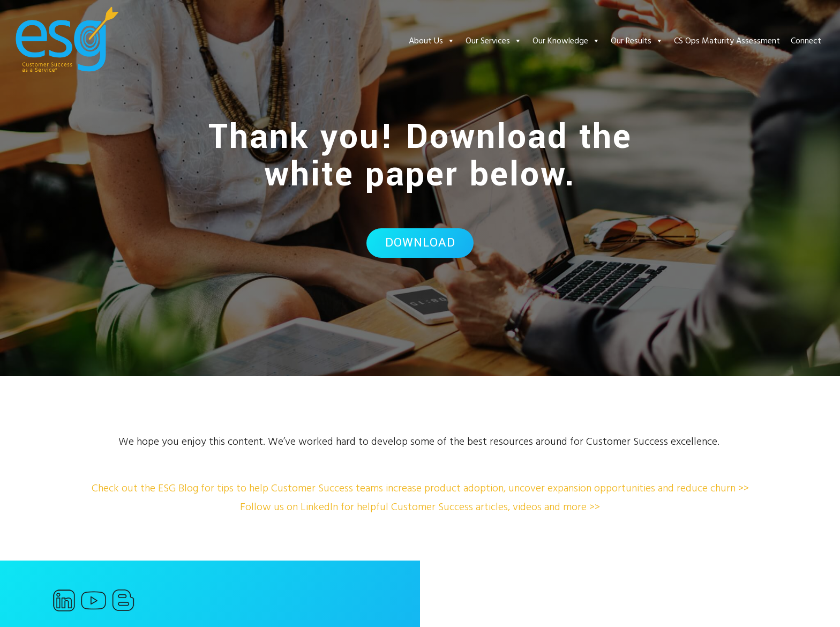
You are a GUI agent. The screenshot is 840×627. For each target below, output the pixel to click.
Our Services (494, 41)
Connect (806, 41)
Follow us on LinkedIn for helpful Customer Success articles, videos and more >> (420, 507)
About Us (432, 41)
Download (420, 243)
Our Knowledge (566, 41)
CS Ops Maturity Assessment (727, 41)
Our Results (637, 41)
